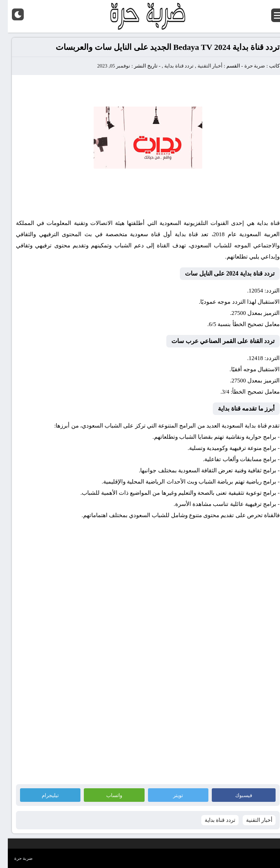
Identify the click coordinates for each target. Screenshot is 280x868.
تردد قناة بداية (171, 66)
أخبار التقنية (202, 66)
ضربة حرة (246, 66)
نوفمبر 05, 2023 (106, 66)
